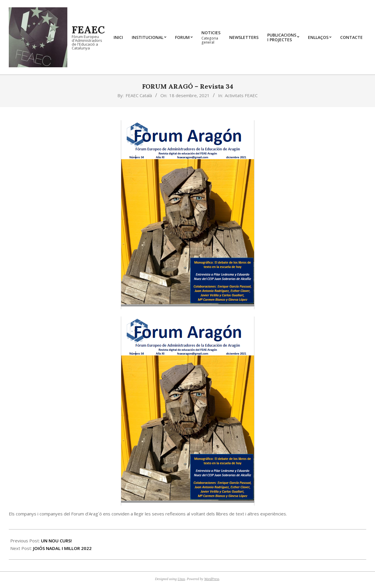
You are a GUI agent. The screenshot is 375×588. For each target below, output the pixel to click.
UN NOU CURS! (56, 541)
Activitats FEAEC (241, 95)
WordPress (212, 579)
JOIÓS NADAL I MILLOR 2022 (62, 548)
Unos (181, 579)
